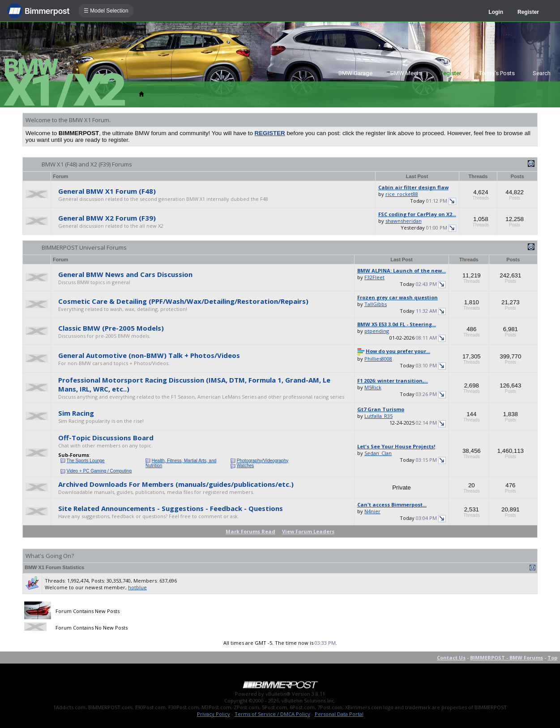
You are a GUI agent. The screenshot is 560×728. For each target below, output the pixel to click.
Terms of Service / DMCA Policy (272, 714)
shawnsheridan (404, 221)
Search (542, 73)
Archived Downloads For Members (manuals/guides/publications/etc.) (176, 484)
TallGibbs (376, 304)
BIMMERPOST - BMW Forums (507, 658)
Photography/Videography (263, 461)
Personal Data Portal (339, 714)
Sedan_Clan (378, 453)
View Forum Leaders (308, 531)
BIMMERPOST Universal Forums (84, 247)
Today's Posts (497, 73)
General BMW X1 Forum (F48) (107, 191)
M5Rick (373, 387)
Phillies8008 (378, 359)
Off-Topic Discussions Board (106, 438)
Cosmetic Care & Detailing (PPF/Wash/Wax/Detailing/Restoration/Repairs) (183, 301)
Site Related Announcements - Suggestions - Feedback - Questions (171, 508)
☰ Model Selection (106, 11)
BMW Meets (406, 73)
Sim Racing (76, 413)
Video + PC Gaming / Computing (99, 471)
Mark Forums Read (250, 531)
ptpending (377, 331)
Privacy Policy (214, 714)
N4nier (372, 511)
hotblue (137, 587)
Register (528, 12)
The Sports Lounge (86, 461)
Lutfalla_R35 (378, 416)
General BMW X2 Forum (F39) (107, 218)
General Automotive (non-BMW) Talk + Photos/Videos (149, 355)
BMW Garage (355, 73)
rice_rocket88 (402, 194)
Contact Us (451, 658)
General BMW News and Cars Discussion (125, 274)
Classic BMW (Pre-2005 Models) (111, 328)
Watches (246, 466)
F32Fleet (374, 277)
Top (552, 658)
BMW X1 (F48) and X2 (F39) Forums (87, 164)
